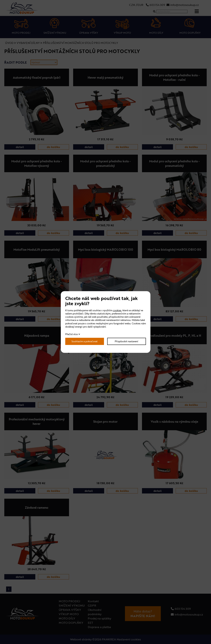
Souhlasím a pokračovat (85, 341)
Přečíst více (71, 334)
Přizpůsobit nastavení (126, 341)
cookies (117, 310)
